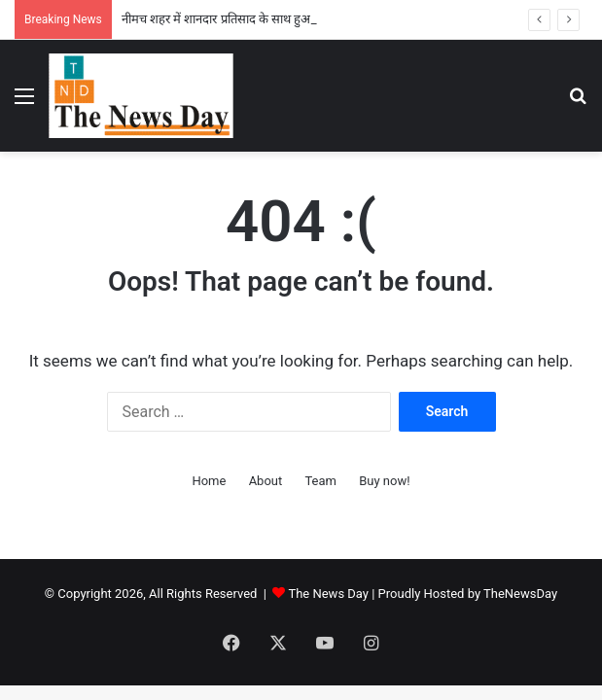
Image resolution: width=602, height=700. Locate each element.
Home (209, 481)
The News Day (328, 594)
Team (320, 481)
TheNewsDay (520, 594)
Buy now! (384, 481)
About (266, 481)
